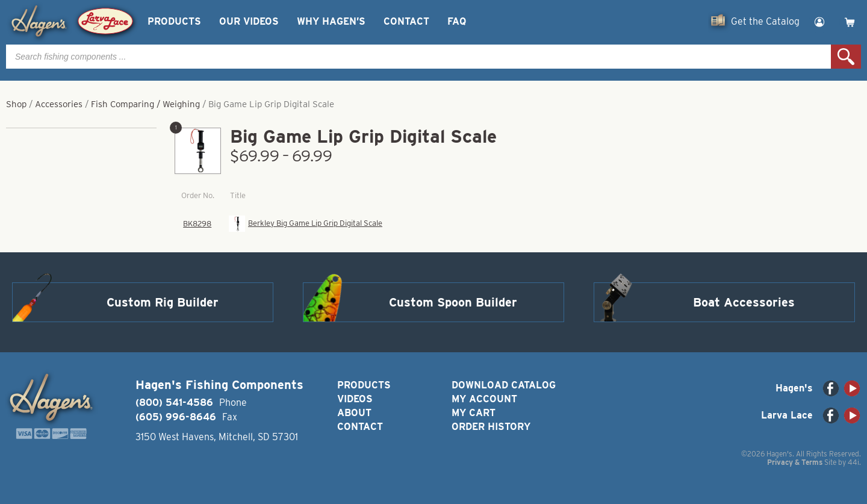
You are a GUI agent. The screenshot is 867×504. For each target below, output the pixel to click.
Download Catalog (504, 385)
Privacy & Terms (795, 462)
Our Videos (249, 21)
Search (846, 57)
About (354, 413)
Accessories (59, 104)
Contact (406, 21)
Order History (491, 427)
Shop (16, 104)
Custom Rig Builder (163, 302)
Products (174, 21)
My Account (484, 399)
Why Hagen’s (331, 21)
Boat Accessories (744, 302)
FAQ (457, 21)
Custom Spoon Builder (453, 302)
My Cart (474, 413)
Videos (355, 399)
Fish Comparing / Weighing (145, 104)
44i (853, 462)
